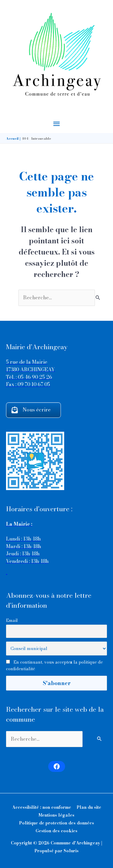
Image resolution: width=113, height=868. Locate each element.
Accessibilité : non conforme (42, 807)
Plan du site (89, 807)
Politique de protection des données (56, 823)
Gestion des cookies (56, 831)
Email (12, 620)
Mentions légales (56, 815)
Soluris (71, 851)
